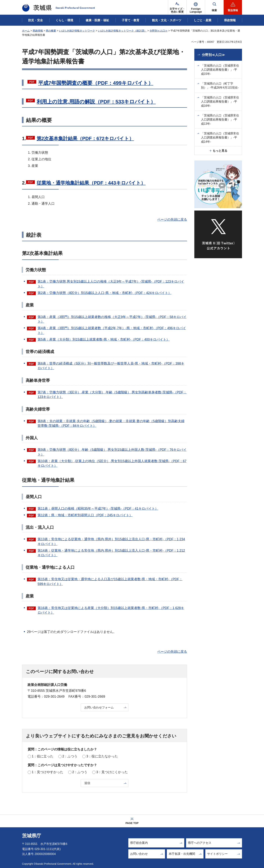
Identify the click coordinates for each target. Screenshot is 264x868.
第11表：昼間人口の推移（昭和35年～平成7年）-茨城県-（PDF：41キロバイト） (98, 509)
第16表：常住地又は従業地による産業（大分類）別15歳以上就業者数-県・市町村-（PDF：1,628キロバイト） (111, 610)
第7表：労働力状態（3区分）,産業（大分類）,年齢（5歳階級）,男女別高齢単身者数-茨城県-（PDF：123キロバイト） (112, 395)
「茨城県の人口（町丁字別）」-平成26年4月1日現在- (220, 86)
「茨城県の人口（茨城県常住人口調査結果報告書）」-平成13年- (220, 120)
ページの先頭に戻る (172, 220)
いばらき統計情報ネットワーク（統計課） (122, 31)
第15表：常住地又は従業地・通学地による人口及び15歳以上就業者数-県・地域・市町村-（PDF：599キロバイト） (110, 581)
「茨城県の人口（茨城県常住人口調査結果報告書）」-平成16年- (220, 102)
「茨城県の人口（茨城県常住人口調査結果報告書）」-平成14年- (220, 138)
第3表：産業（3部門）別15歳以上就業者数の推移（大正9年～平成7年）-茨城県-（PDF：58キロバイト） (112, 319)
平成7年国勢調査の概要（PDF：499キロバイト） (96, 83)
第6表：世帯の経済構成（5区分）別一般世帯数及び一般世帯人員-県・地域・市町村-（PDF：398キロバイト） (111, 366)
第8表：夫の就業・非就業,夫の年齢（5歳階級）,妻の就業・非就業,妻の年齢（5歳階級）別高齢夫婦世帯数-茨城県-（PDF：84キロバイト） (111, 423)
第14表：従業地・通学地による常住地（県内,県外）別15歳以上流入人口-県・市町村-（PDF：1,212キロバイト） (111, 553)
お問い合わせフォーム (99, 707)
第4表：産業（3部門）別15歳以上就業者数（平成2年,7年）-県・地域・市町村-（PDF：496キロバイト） (112, 330)
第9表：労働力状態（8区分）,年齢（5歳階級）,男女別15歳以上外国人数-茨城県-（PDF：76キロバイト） (112, 452)
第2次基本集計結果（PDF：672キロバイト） (85, 138)
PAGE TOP (132, 823)
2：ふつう (70, 756)
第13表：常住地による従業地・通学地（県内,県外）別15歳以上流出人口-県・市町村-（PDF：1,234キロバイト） (111, 541)
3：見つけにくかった (112, 772)
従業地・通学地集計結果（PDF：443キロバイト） (91, 183)
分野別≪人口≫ (159, 31)
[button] (196, 7)
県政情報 (38, 31)
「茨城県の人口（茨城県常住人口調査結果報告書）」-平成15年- (220, 70)
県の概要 (51, 31)
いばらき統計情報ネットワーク (77, 31)
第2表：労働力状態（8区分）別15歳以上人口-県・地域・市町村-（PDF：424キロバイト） (104, 293)
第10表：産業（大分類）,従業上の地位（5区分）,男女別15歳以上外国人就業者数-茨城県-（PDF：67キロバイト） (112, 463)
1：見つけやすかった (47, 772)
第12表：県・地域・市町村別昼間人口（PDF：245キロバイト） (85, 515)
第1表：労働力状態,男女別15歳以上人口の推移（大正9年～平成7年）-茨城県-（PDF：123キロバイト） (111, 284)
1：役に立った (43, 756)
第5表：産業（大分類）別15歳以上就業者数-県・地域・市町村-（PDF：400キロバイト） (104, 339)
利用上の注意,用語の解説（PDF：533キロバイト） (96, 102)
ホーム (26, 31)
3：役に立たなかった (102, 756)
